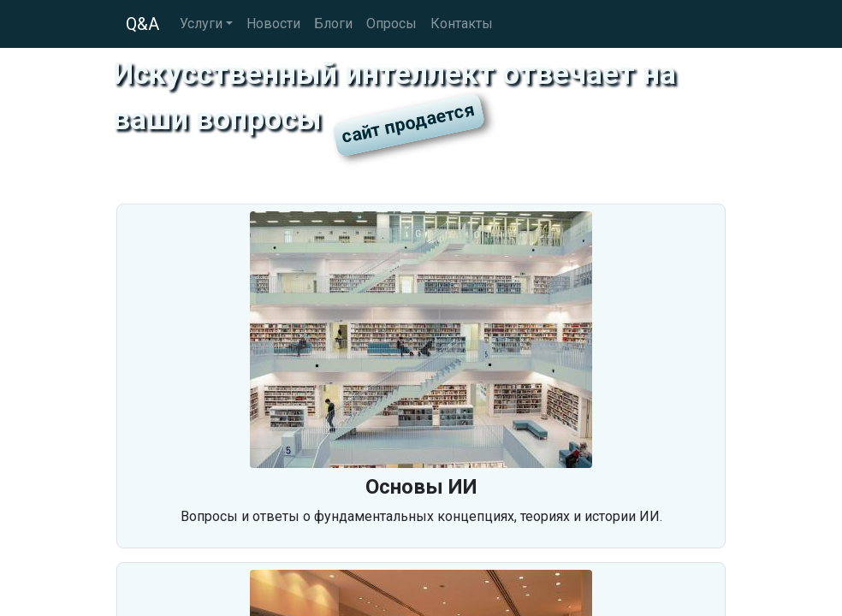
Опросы (391, 24)
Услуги (201, 24)
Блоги (333, 24)
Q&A (142, 24)
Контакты (462, 24)
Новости (273, 24)
